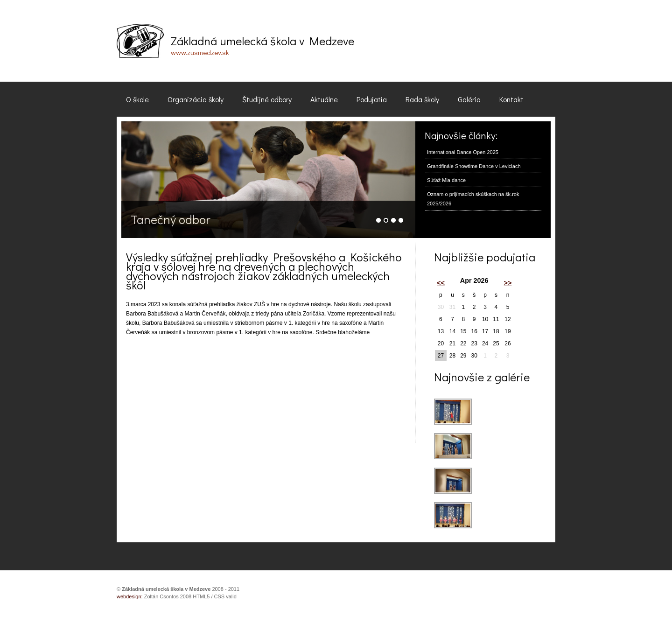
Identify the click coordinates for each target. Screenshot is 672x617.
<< (441, 283)
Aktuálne (324, 99)
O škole (137, 99)
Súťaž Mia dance (446, 180)
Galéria (469, 99)
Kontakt (511, 99)
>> (508, 283)
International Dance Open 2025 (463, 152)
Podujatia (372, 99)
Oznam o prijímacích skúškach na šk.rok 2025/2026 (473, 199)
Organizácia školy (196, 99)
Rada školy (422, 99)
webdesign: (130, 596)
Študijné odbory (267, 99)
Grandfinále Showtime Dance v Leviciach (474, 166)
